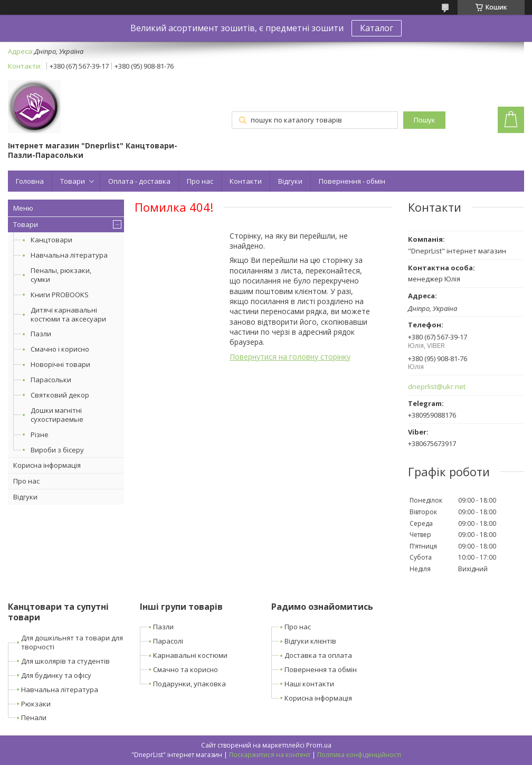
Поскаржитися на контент (270, 755)
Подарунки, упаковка (189, 684)
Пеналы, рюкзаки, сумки (61, 275)
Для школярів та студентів (65, 661)
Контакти (246, 181)
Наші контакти (309, 684)
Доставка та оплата (318, 655)
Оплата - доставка (139, 181)
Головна (30, 181)
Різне (40, 435)
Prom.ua (319, 745)
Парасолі (168, 641)
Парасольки (51, 380)
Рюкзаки (36, 704)
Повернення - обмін (352, 181)
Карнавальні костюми (190, 655)
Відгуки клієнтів (310, 641)
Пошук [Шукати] (424, 120)
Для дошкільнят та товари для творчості (72, 642)
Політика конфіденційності (359, 755)
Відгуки (290, 181)
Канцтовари (51, 240)
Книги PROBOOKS (60, 295)
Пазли (41, 334)
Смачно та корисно (186, 669)
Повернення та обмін (321, 669)
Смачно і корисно (60, 349)
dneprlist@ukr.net (437, 387)
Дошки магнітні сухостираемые (57, 415)
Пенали (34, 717)
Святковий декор (60, 395)
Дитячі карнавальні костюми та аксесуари (68, 314)
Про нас (200, 181)
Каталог (377, 28)
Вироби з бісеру (57, 450)
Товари (73, 181)
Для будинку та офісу (56, 675)
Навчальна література (69, 255)
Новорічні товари (60, 364)
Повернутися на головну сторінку (290, 357)
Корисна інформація (47, 465)
